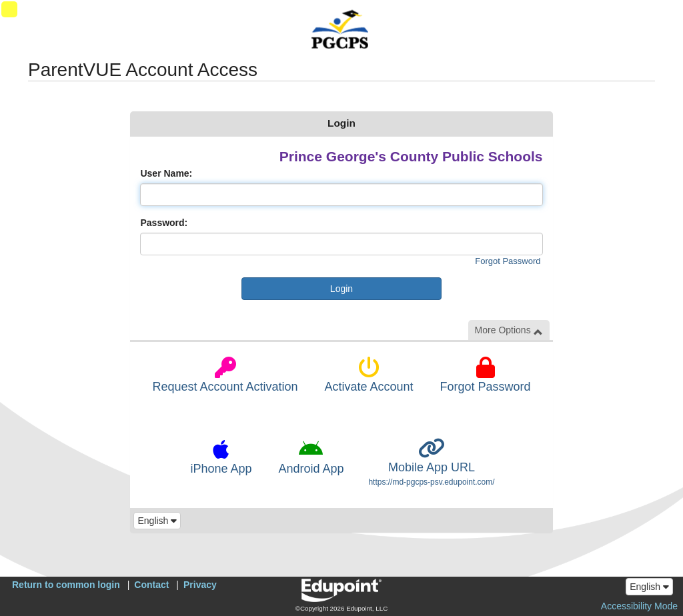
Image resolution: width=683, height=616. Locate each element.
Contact (151, 585)
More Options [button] (509, 330)
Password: (164, 223)
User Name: (166, 173)
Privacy (200, 585)
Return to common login (66, 585)
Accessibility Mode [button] (639, 606)
